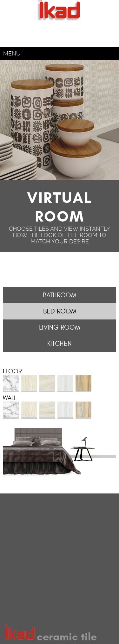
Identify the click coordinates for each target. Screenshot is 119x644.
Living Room (60, 328)
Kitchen (60, 344)
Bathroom (60, 295)
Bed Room (60, 311)
